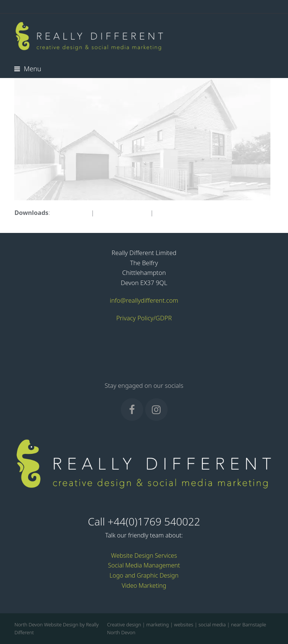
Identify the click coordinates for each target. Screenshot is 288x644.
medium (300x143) (122, 212)
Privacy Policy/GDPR (144, 318)
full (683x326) (70, 212)
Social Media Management (144, 565)
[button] (28, 69)
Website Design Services (144, 555)
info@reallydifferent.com (144, 300)
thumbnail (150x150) (184, 212)
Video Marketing (144, 585)
